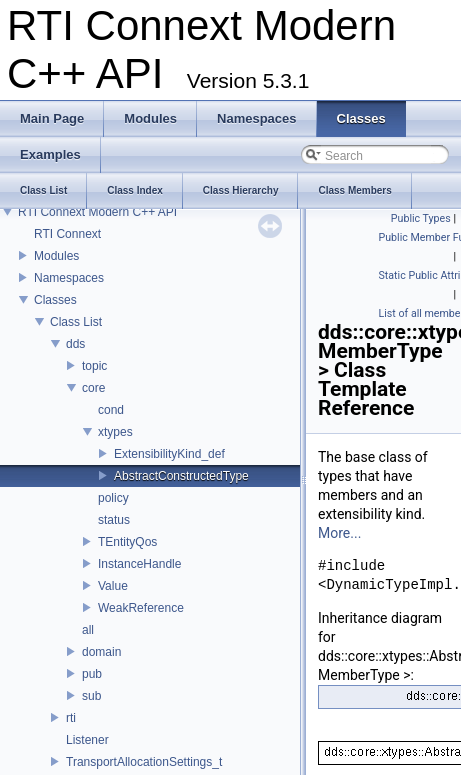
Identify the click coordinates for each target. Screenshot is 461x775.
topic (94, 366)
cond (111, 410)
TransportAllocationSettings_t (144, 762)
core (93, 388)
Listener (87, 740)
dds (75, 344)
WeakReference (141, 608)
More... (339, 533)
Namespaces (69, 278)
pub (92, 674)
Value (113, 586)
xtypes (115, 432)
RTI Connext (67, 234)
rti (71, 718)
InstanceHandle (139, 564)
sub (91, 696)
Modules (56, 256)
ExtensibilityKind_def (169, 454)
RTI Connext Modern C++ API (97, 212)
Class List (76, 322)
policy (113, 498)
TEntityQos (127, 542)
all (88, 630)
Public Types (421, 218)
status (114, 520)
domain (101, 652)
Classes (55, 300)
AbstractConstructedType (181, 476)
